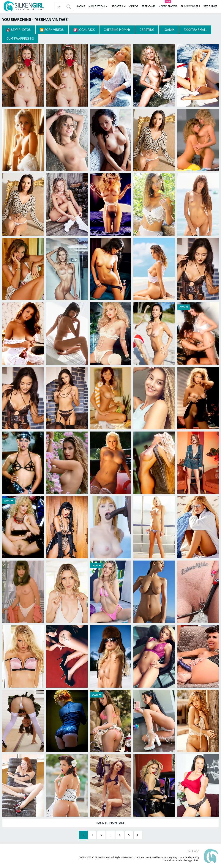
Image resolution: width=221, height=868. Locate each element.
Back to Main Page (110, 823)
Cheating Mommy (117, 30)
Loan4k (169, 30)
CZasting (147, 30)
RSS (189, 851)
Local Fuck (84, 30)
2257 (196, 851)
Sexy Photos (19, 30)
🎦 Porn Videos (52, 30)
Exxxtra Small (195, 30)
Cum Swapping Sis (20, 39)
